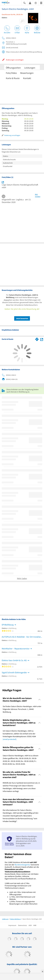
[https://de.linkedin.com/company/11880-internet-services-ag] (35, 939)
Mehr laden (22, 578)
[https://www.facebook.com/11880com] (9, 939)
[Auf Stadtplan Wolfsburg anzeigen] (42, 339)
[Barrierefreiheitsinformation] (36, 3)
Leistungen (30, 68)
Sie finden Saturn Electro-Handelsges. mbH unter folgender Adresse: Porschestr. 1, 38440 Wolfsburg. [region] (22, 709)
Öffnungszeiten (13, 68)
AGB (30, 925)
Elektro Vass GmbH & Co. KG (14, 660)
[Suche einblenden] (24, 3)
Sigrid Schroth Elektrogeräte (14, 672)
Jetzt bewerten (22, 318)
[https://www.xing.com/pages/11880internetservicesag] (28, 939)
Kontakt (27, 78)
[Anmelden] (30, 3)
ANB (35, 925)
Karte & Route (13, 78)
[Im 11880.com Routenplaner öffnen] (37, 339)
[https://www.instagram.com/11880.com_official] (22, 939)
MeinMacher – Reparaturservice (16, 649)
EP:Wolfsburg (8, 625)
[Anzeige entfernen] (42, 971)
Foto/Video (11, 73)
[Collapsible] (39, 700)
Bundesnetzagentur (23, 865)
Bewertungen (27, 73)
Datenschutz (22, 925)
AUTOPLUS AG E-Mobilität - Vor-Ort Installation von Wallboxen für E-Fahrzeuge (22, 637)
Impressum (12, 925)
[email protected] (10, 739)
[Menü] (41, 3)
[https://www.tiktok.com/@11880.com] (16, 939)
